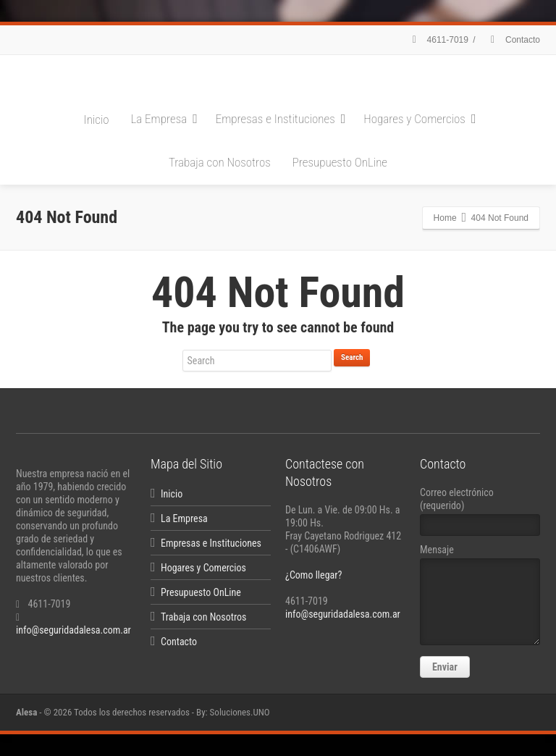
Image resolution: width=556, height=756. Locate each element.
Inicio (97, 119)
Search (352, 357)
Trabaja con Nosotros (220, 162)
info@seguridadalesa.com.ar (73, 630)
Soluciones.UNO (240, 712)
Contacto (513, 40)
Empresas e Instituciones (281, 119)
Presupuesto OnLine (340, 162)
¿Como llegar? (313, 575)
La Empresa (164, 119)
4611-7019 (438, 40)
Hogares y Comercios (420, 119)
